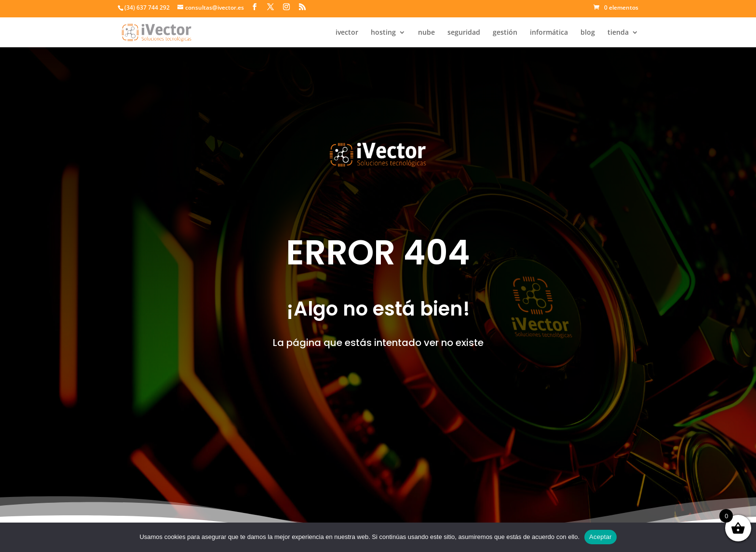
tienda (618, 33)
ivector (347, 33)
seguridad (464, 33)
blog (588, 33)
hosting (383, 33)
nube (426, 33)
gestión (505, 33)
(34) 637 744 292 (147, 7)
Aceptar (601, 537)
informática (549, 33)
